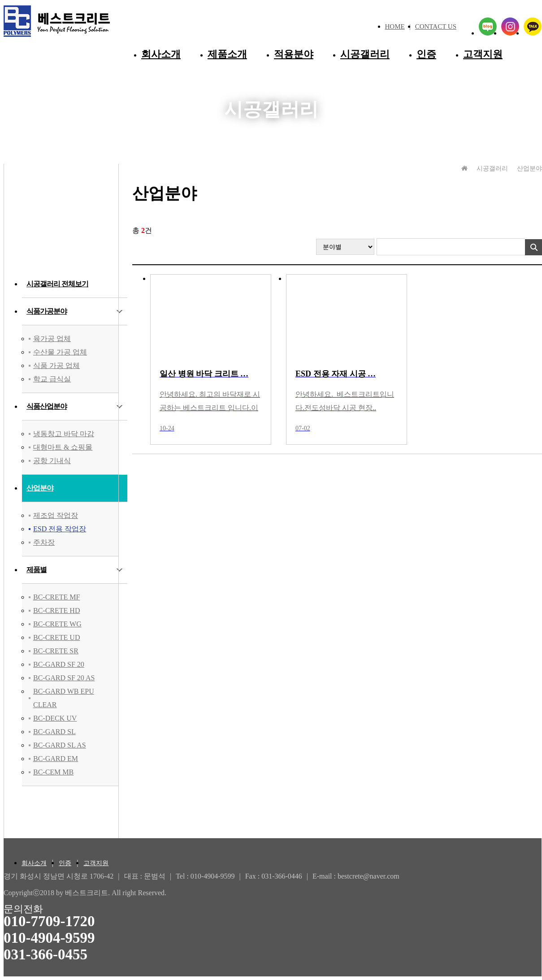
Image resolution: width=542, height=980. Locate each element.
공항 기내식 (52, 461)
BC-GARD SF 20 (59, 664)
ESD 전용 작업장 (60, 529)
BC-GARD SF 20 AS (64, 678)
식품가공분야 (47, 311)
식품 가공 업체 (56, 365)
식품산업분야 (47, 406)
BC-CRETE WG (57, 624)
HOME (395, 26)
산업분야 (40, 488)
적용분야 (294, 54)
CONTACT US (436, 26)
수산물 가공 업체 (60, 352)
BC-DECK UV (55, 718)
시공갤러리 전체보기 (57, 284)
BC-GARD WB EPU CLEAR (64, 698)
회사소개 (161, 54)
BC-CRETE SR (56, 651)
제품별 (37, 570)
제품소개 (227, 54)
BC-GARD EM (56, 759)
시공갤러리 (365, 54)
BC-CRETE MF (56, 597)
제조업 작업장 (56, 515)
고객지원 (483, 54)
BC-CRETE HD (56, 610)
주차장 (44, 542)
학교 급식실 (52, 379)
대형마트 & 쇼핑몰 (63, 447)
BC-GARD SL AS (60, 745)
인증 (426, 54)
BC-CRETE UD (56, 637)
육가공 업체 (52, 339)
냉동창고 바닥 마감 (64, 434)
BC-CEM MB (53, 772)
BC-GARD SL (54, 732)
